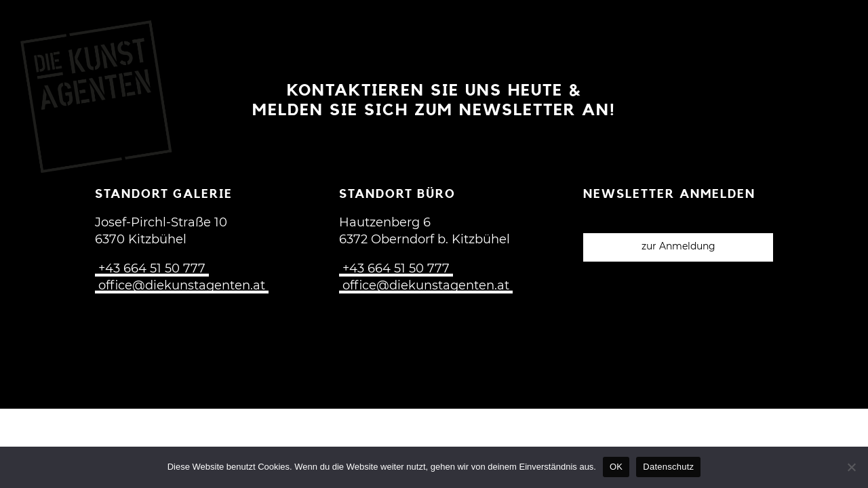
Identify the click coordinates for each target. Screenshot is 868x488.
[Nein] (851, 467)
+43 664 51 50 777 (152, 269)
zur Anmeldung (678, 247)
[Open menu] (834, 28)
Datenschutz (668, 467)
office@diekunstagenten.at (182, 286)
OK (616, 467)
